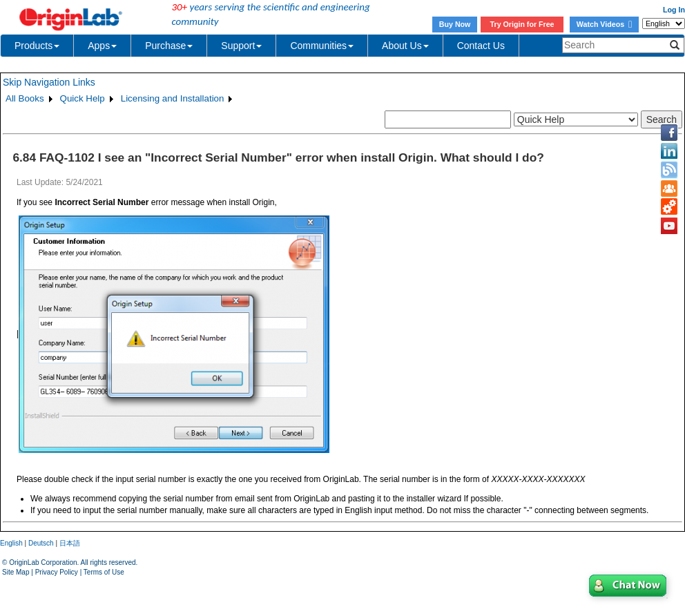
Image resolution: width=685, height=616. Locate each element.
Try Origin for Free (522, 24)
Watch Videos (604, 24)
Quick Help (83, 98)
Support (241, 46)
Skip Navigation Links (49, 82)
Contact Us (481, 46)
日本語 (70, 543)
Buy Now (455, 24)
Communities (322, 46)
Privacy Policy (57, 572)
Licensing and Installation (173, 98)
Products (37, 46)
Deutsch (41, 543)
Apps (102, 46)
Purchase (169, 46)
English (11, 543)
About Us (405, 46)
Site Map (16, 572)
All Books (25, 98)
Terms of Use (104, 572)
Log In (674, 10)
